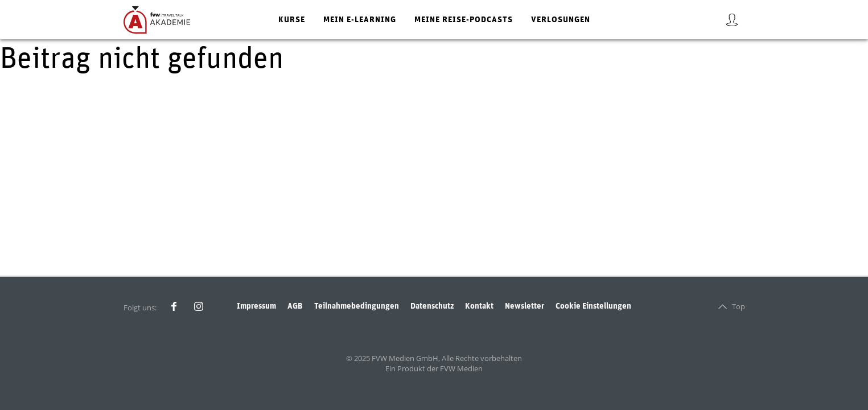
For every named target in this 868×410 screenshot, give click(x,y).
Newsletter (524, 306)
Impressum (256, 306)
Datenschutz (432, 306)
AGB (295, 306)
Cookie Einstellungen (593, 306)
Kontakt (479, 306)
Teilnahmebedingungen (357, 306)
